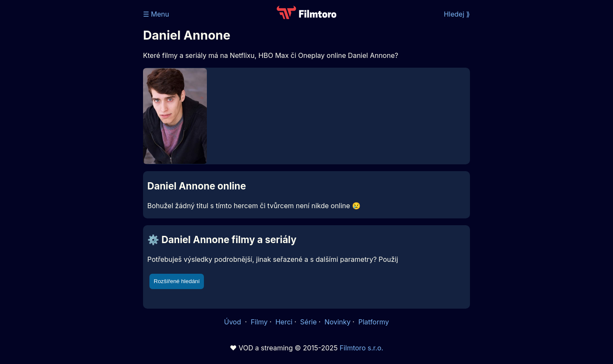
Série (308, 322)
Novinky (337, 322)
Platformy (374, 322)
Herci (284, 322)
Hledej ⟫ (457, 14)
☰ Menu (156, 14)
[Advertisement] (81, 131)
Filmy (259, 322)
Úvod (233, 322)
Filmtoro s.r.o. (362, 348)
